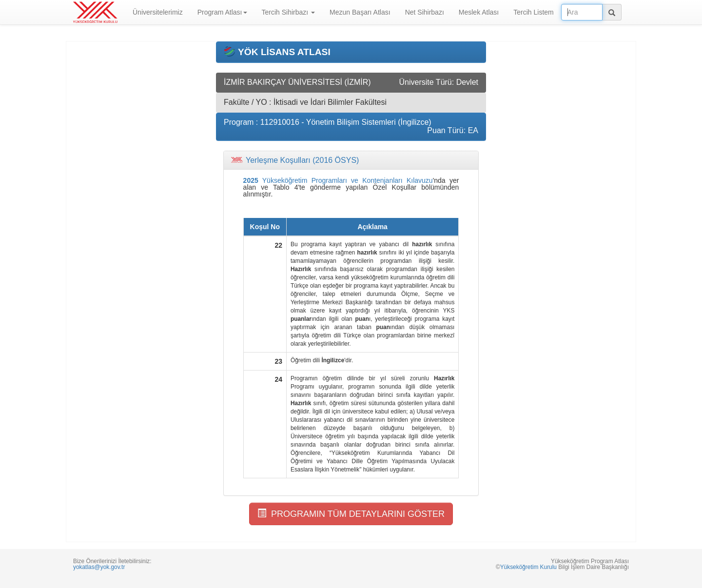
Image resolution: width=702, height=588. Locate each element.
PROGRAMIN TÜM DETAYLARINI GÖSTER (351, 514)
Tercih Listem (533, 12)
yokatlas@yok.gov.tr (99, 567)
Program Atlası (222, 12)
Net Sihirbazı (425, 12)
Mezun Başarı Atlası (360, 12)
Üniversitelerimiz (158, 12)
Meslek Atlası (479, 12)
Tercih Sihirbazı (289, 12)
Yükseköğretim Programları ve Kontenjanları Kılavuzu (338, 180)
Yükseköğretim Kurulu (528, 567)
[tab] (351, 160)
